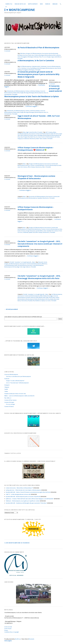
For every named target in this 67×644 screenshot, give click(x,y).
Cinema (27, 91)
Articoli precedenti (11, 309)
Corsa (28, 68)
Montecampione (49, 55)
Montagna (42, 55)
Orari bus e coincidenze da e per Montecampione (18, 376)
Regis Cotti (19, 267)
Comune (32, 165)
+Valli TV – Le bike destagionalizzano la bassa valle (18, 494)
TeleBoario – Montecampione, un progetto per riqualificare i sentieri (23, 501)
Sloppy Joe (20, 139)
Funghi (22, 93)
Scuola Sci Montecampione (48, 137)
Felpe (47, 298)
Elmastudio (31, 639)
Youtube (45, 139)
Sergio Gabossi (26, 267)
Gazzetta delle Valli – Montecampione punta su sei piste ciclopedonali (23, 497)
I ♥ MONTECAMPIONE (20, 10)
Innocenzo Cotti (31, 265)
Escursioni (25, 55)
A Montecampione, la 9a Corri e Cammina (36, 61)
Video (43, 167)
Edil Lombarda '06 (25, 135)
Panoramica (24, 301)
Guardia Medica (39, 231)
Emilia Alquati (39, 298)
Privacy (6, 630)
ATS (27, 229)
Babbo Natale (43, 296)
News (41, 4)
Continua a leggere (32, 106)
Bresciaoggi (50, 296)
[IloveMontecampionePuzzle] (33, 427)
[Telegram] (33, 348)
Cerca (60, 319)
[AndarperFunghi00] (33, 479)
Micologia (26, 93)
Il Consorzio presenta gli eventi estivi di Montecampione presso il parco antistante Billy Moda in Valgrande (39, 74)
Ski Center (57, 137)
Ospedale (40, 198)
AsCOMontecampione (36, 53)
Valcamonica (33, 139)
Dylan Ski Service (55, 134)
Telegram (7, 387)
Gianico (35, 135)
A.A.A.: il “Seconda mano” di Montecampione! (17, 383)
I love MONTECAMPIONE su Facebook (17, 543)
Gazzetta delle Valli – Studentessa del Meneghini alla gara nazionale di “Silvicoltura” (26, 503)
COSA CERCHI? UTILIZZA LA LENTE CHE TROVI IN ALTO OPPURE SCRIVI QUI (23, 317)
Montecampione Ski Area (10, 267)
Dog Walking (33, 68)
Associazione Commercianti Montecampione (39, 134)
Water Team (39, 139)
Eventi (30, 55)
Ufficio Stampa (31, 167)
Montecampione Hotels (32, 299)
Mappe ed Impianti (33, 4)
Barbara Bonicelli (32, 229)
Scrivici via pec (8, 629)
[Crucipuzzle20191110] (33, 447)
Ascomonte (32, 197)
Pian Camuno (24, 167)
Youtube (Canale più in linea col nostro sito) (15, 394)
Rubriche (48, 4)
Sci (47, 93)
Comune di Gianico (9, 406)
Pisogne (25, 137)
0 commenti (7, 51)
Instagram (7, 385)
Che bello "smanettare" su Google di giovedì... (21, 262)
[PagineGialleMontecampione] (33, 536)
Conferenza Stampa (35, 91)
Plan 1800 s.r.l (8, 398)
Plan (40, 57)
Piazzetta (30, 301)
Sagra (53, 57)
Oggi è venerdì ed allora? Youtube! (34, 132)
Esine (27, 198)
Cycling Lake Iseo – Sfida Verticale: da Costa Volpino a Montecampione (23, 490)
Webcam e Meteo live (20, 4)
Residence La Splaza (40, 301)
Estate (15, 93)
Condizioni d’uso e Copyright (12, 632)
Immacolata (52, 298)
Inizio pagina (8, 641)
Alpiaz (55, 132)
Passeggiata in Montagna (27, 57)
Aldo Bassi (23, 53)
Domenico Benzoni (31, 298)
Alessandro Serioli (43, 262)
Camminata (43, 66)
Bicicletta (20, 55)
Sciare (39, 137)
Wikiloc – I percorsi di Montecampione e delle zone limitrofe (19, 396)
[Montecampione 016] (33, 603)
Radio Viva (33, 137)
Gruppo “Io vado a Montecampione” (15, 381)
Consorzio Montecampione (53, 66)
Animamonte (10, 91)
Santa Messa (58, 57)
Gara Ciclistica (35, 55)
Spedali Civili (32, 232)
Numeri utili (9, 4)
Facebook (7, 379)
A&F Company (49, 132)
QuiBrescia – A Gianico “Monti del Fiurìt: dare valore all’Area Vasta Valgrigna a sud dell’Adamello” (30, 499)
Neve (55, 299)
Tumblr (6, 389)
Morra (55, 55)
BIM (43, 264)
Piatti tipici (36, 57)
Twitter (6, 391)
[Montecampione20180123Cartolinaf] (33, 365)
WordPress (18, 639)
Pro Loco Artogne (46, 57)
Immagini (55, 4)
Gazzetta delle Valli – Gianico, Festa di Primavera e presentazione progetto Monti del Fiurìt (28, 492)
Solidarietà (25, 232)
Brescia (28, 165)
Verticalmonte (8, 94)
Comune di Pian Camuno (10, 400)
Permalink (20, 59)
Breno (46, 264)
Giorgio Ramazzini (30, 231)
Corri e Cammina (22, 68)
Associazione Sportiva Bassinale (50, 53)
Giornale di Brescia (22, 265)
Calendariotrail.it (36, 66)
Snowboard (26, 139)
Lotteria (57, 298)
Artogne (28, 53)
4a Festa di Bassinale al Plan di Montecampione (38, 48)
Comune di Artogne (9, 402)
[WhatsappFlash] (33, 334)
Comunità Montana (39, 165)
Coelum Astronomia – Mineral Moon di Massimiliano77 (19, 488)
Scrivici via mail (8, 627)
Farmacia (23, 231)
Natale (52, 299)
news (19, 57)
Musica (59, 55)
